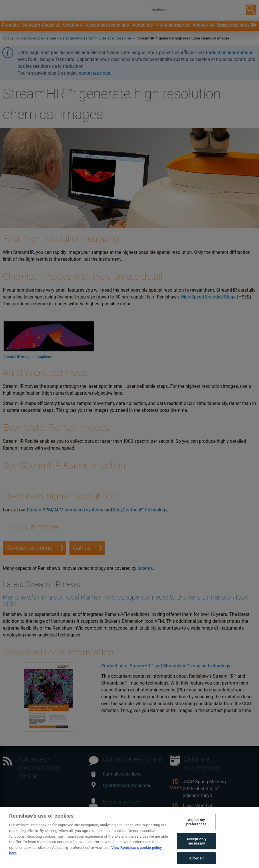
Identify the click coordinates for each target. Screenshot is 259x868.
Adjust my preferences (197, 834)
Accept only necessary (196, 853)
